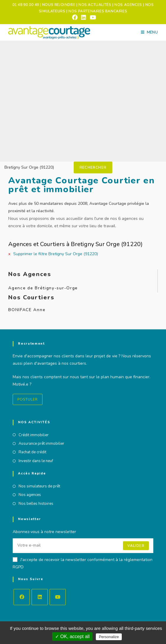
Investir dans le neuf (36, 461)
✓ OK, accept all (72, 636)
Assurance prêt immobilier (41, 444)
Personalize (109, 637)
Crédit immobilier (34, 435)
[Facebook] (22, 597)
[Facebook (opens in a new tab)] (75, 17)
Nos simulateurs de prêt (39, 486)
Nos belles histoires (36, 504)
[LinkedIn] (40, 597)
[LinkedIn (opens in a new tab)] (84, 17)
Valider (136, 546)
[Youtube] (58, 597)
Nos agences (30, 495)
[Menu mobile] (149, 32)
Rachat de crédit (32, 452)
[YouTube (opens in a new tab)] (92, 17)
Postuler (28, 399)
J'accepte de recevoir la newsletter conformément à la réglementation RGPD (83, 563)
